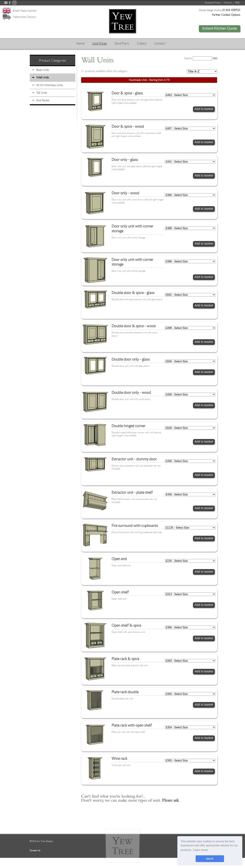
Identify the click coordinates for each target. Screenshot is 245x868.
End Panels (43, 100)
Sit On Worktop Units (50, 85)
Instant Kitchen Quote (219, 28)
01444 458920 (231, 10)
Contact (162, 44)
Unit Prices (98, 44)
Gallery (143, 44)
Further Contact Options (226, 15)
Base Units (43, 70)
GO (215, 58)
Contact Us (35, 850)
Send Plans (121, 44)
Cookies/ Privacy (213, 3)
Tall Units (42, 93)
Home (78, 44)
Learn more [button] (200, 850)
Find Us (228, 3)
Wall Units (43, 77)
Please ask (170, 801)
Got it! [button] (210, 859)
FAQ (237, 3)
